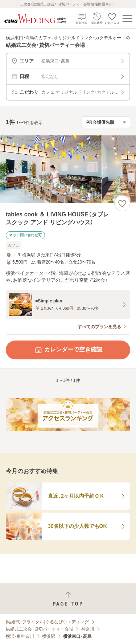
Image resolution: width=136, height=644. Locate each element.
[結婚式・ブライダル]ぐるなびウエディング (47, 622)
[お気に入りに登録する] (122, 203)
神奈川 (88, 629)
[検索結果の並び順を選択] (106, 122)
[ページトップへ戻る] (68, 599)
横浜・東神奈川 (20, 636)
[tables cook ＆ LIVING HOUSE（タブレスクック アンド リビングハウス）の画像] (68, 169)
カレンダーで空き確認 (68, 350)
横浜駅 (49, 636)
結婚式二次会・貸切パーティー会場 (40, 629)
